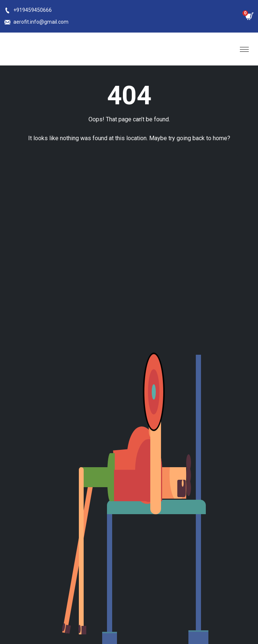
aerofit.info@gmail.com (41, 22)
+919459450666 (33, 10)
